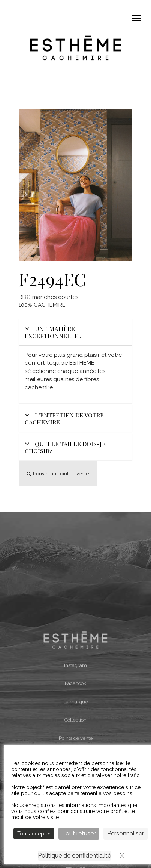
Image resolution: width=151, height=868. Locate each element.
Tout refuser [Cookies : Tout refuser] (79, 833)
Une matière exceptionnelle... (54, 332)
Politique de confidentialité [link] (74, 855)
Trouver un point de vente (58, 474)
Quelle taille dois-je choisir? (65, 447)
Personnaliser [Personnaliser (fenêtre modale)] (126, 833)
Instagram (75, 722)
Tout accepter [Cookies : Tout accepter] (34, 834)
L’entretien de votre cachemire (64, 418)
